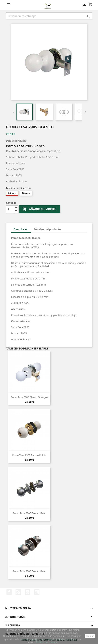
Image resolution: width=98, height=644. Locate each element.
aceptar (90, 636)
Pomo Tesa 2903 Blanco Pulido (29, 455)
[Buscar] (49, 16)
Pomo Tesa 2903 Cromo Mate (29, 571)
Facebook (9, 592)
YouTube (27, 592)
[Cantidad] (10, 209)
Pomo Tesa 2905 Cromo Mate (29, 513)
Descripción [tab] (21, 229)
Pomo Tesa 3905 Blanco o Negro (29, 397)
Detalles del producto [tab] (47, 229)
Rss (18, 592)
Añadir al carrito (40, 209)
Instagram (37, 592)
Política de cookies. (47, 642)
